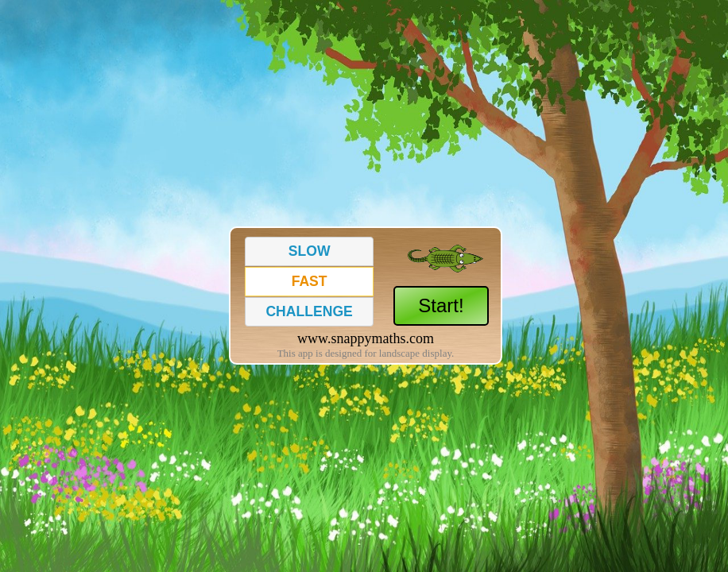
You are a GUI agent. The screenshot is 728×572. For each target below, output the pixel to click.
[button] (309, 251)
